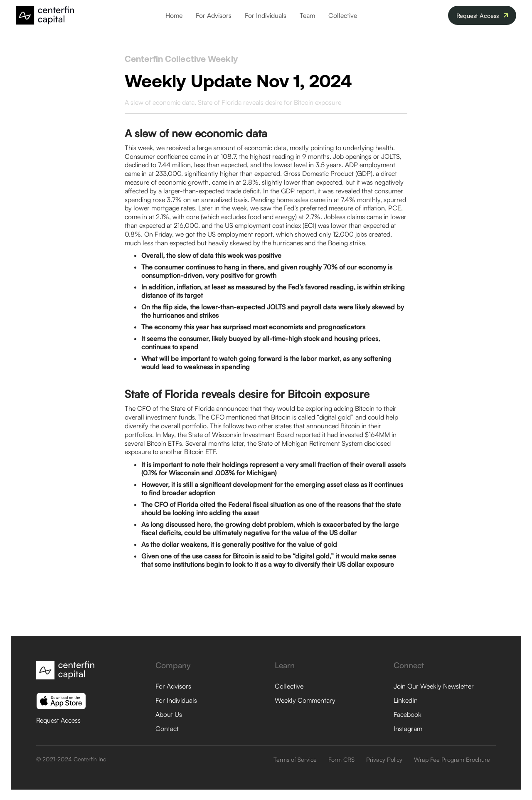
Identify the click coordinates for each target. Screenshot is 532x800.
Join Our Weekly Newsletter (434, 686)
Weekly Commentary (305, 700)
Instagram (408, 728)
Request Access (58, 720)
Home (174, 15)
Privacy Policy (384, 759)
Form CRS (341, 759)
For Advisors (214, 15)
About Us (169, 714)
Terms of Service (295, 759)
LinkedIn (406, 700)
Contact (167, 728)
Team (307, 15)
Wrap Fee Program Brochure (452, 759)
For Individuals (266, 15)
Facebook (408, 714)
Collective (343, 15)
